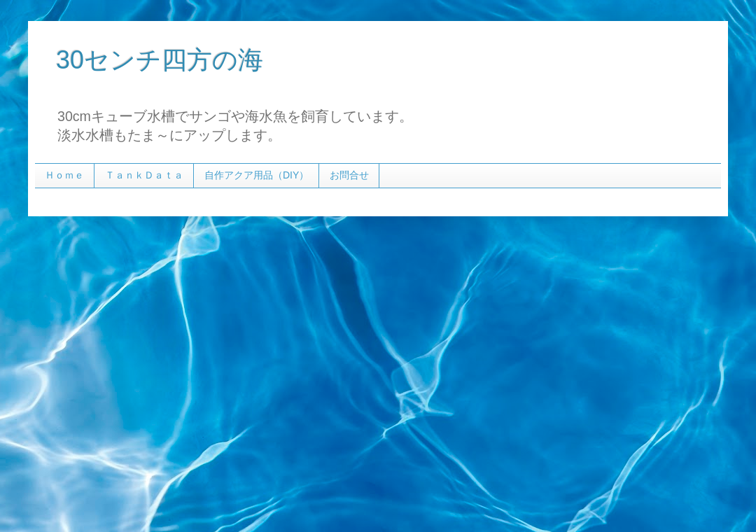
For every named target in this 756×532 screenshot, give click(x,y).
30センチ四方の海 (160, 60)
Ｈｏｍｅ (64, 175)
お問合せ (349, 175)
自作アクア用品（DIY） (257, 175)
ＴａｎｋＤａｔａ (144, 175)
